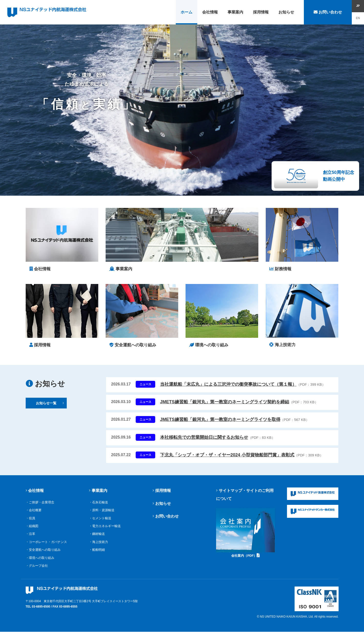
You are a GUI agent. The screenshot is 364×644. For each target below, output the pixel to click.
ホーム (187, 12)
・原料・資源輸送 (102, 513)
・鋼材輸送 (97, 537)
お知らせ (286, 12)
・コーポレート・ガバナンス (46, 545)
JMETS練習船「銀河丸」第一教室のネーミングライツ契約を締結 (239, 405)
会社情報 (210, 12)
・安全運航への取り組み (43, 553)
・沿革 (30, 537)
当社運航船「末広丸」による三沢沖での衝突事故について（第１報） (243, 387)
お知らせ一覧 (50, 406)
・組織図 (32, 529)
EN (358, 18)
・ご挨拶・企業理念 (40, 505)
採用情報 (261, 12)
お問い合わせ (328, 12)
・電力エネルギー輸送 (105, 529)
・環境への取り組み (40, 561)
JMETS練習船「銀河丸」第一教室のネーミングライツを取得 (235, 423)
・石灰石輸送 (99, 505)
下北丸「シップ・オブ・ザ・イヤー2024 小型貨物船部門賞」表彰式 (242, 458)
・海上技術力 (99, 545)
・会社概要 (34, 513)
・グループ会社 (37, 569)
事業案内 (235, 12)
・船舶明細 (97, 553)
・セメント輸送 (100, 521)
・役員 (30, 521)
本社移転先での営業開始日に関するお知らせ (218, 441)
